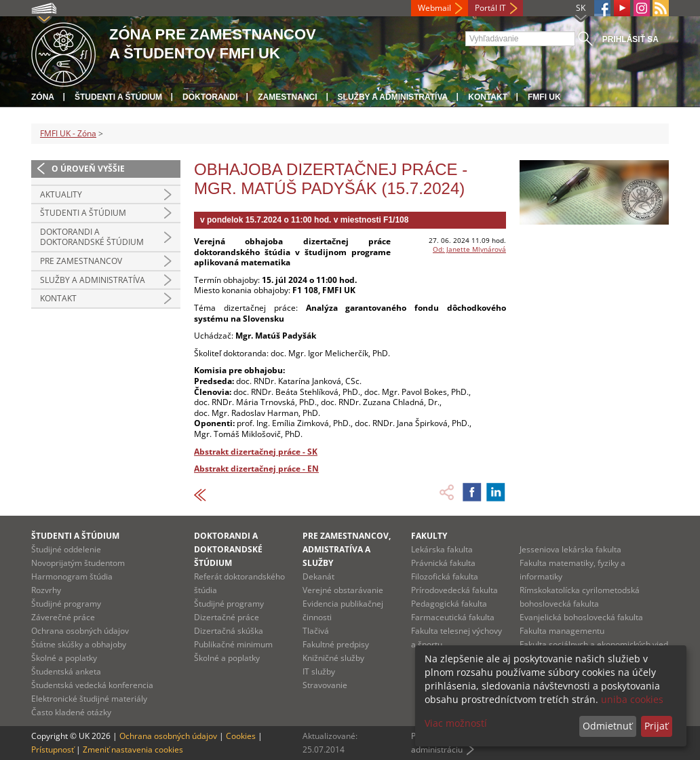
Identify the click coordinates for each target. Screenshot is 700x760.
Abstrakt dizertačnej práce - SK (256, 452)
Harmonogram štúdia (72, 576)
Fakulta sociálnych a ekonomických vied (594, 644)
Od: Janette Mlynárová (469, 249)
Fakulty (429, 536)
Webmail (434, 8)
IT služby (319, 671)
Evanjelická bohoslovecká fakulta (581, 617)
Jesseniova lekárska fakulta (570, 549)
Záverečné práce (63, 617)
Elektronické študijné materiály (89, 699)
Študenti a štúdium (118, 97)
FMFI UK (544, 97)
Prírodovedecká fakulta (454, 590)
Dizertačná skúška (229, 631)
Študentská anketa (66, 671)
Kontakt (488, 97)
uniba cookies (632, 699)
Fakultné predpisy (336, 644)
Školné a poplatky (64, 658)
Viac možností (456, 723)
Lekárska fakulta (442, 549)
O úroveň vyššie (88, 169)
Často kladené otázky (71, 712)
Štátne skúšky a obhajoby (79, 644)
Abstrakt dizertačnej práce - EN (256, 469)
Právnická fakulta (443, 563)
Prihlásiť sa (630, 39)
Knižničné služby (333, 658)
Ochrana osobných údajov (80, 631)
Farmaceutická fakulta (453, 617)
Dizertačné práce (227, 617)
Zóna (43, 97)
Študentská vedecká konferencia (92, 685)
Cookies (241, 736)
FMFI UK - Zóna (68, 133)
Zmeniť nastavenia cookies (133, 749)
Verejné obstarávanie (343, 590)
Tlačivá (316, 631)
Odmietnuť (607, 726)
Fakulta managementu (562, 631)
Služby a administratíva (393, 97)
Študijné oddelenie (66, 549)
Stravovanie (325, 685)
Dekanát (318, 576)
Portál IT (490, 8)
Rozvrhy (46, 590)
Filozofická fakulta (445, 576)
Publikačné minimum (233, 644)
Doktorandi (210, 97)
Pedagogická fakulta (449, 604)
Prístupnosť (53, 749)
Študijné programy (66, 604)
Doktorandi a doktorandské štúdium (92, 237)
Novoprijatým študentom (78, 563)
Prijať (656, 726)
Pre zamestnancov (81, 261)
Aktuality (61, 194)
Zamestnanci (287, 97)
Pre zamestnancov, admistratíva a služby (347, 549)
